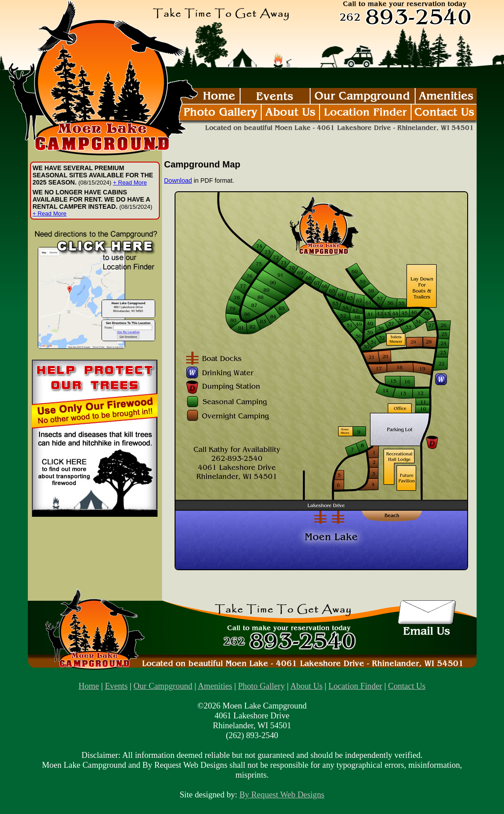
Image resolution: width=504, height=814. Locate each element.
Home (89, 686)
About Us (307, 686)
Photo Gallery (261, 686)
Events (116, 686)
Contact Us (407, 686)
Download (178, 180)
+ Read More (130, 183)
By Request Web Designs (282, 794)
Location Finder (355, 686)
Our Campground (163, 686)
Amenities (215, 686)
